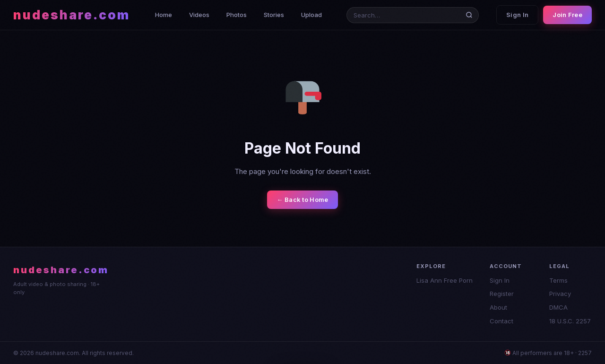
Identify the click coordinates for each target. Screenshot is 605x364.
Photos (237, 15)
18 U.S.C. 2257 (570, 321)
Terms (558, 280)
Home (164, 15)
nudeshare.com (72, 15)
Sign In (517, 15)
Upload (311, 15)
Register (502, 294)
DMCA (558, 307)
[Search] (471, 15)
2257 (585, 353)
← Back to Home (302, 199)
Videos (199, 15)
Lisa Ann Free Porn (445, 280)
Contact (501, 321)
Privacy (560, 294)
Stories (274, 15)
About (498, 307)
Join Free (567, 15)
